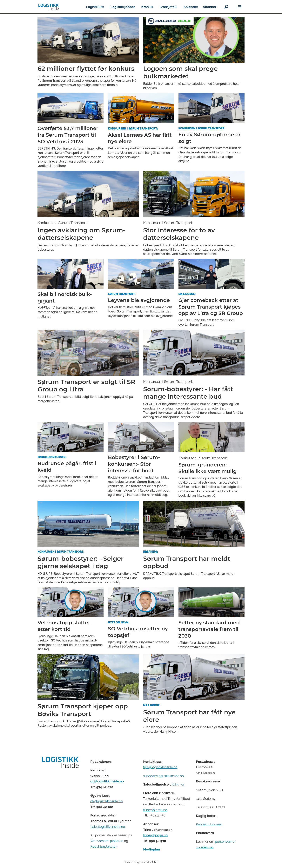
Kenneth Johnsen (209, 824)
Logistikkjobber (123, 7)
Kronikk (147, 7)
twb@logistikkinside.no (108, 827)
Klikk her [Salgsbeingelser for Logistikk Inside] (178, 784)
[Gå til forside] (49, 7)
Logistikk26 (95, 7)
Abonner (210, 7)
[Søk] (226, 7)
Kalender (191, 7)
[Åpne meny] (240, 7)
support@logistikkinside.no (163, 776)
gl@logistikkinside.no (107, 781)
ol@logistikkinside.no (106, 801)
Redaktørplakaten (104, 846)
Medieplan (151, 849)
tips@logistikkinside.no (160, 767)
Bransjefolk (168, 7)
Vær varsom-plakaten (107, 841)
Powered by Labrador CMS (141, 862)
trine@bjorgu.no (155, 810)
